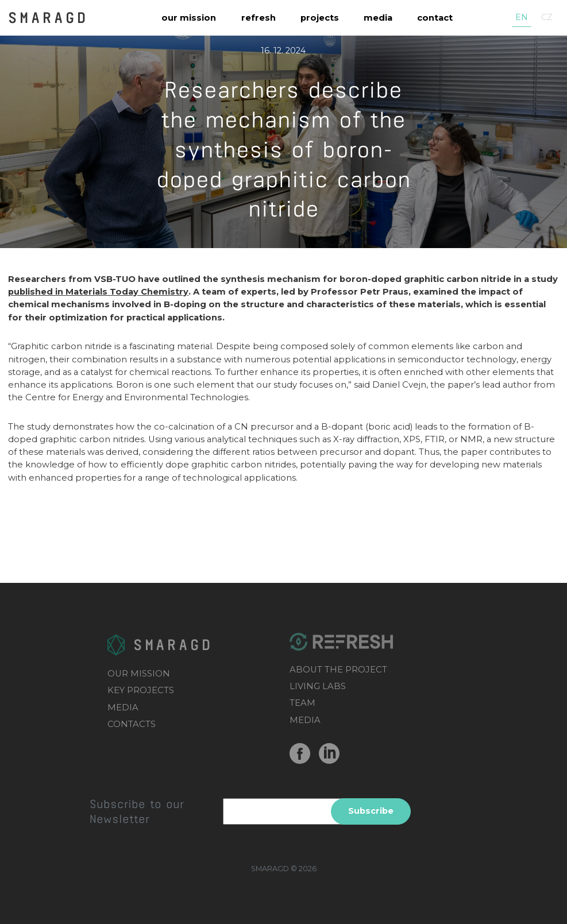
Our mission (189, 18)
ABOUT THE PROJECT (338, 670)
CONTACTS (132, 724)
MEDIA (123, 708)
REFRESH (259, 18)
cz (547, 17)
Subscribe (371, 811)
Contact (435, 18)
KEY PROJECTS (141, 690)
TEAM (302, 703)
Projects (320, 18)
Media (378, 18)
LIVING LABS (318, 686)
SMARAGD (48, 17)
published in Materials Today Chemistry (98, 292)
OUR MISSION (139, 674)
